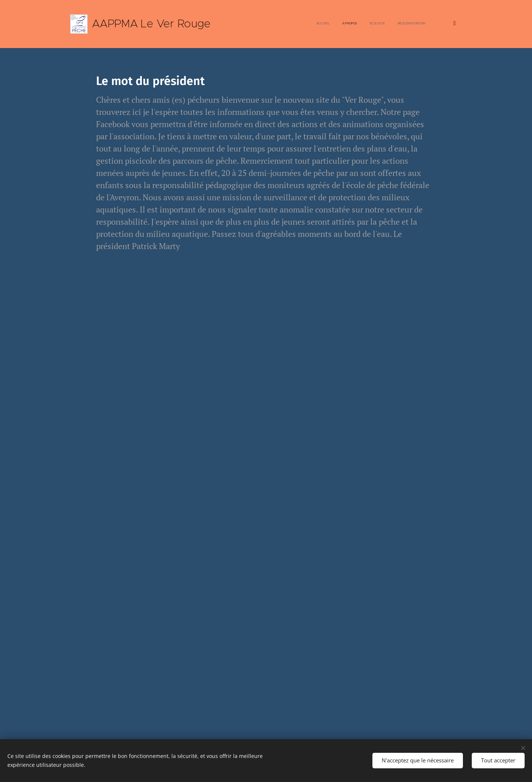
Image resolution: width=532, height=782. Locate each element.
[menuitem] (317, 24)
